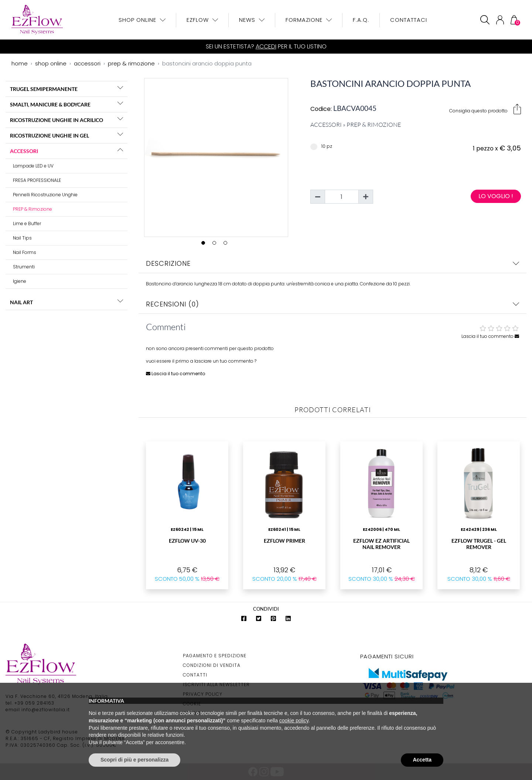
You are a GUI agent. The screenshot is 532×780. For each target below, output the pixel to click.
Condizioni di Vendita (212, 665)
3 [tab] (227, 245)
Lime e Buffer (27, 223)
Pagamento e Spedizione (215, 656)
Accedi (266, 46)
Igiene (20, 281)
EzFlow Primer (284, 541)
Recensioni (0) (332, 304)
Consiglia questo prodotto (485, 109)
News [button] (248, 20)
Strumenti (24, 267)
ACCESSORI (24, 151)
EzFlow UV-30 (187, 541)
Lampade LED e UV (33, 166)
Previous (139, 156)
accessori (87, 63)
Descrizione (332, 263)
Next (293, 156)
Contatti (195, 675)
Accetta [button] (422, 760)
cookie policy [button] (294, 720)
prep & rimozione (131, 63)
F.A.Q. (361, 20)
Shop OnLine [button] (138, 20)
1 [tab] (205, 245)
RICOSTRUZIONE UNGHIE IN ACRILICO (57, 120)
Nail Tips (22, 238)
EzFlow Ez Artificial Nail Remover (381, 544)
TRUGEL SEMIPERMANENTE (44, 89)
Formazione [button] (305, 20)
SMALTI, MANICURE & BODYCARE (50, 104)
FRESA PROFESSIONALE (37, 180)
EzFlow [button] (199, 20)
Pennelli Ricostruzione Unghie (45, 195)
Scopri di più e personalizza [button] (134, 760)
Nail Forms (25, 252)
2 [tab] (216, 245)
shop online (51, 63)
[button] (120, 88)
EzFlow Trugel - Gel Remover (479, 544)
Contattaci (409, 20)
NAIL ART (21, 302)
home (20, 63)
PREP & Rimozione (33, 209)
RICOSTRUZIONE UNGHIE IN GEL (50, 135)
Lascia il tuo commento (490, 336)
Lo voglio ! (496, 196)
